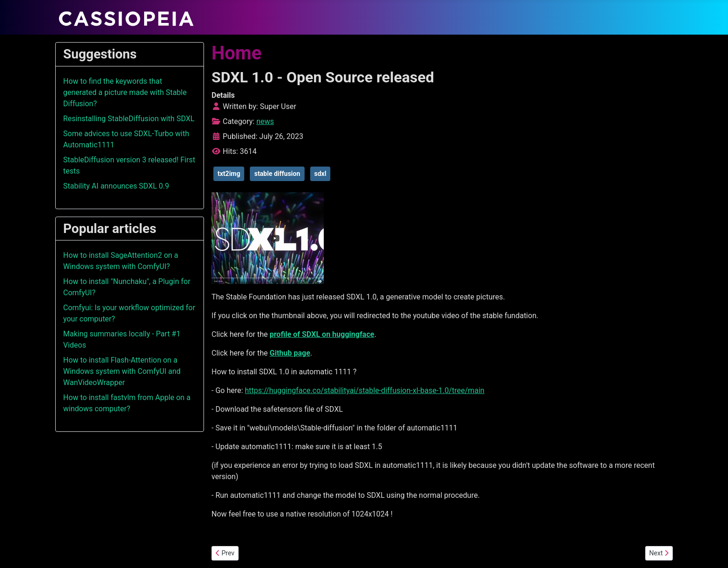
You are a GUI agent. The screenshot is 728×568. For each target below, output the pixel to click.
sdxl (320, 174)
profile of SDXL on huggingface (322, 334)
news (265, 121)
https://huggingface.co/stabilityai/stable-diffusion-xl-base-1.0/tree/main (364, 390)
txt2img (229, 174)
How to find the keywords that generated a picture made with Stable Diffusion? (125, 92)
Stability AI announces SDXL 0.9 (116, 186)
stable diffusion (277, 174)
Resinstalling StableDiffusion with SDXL (129, 119)
